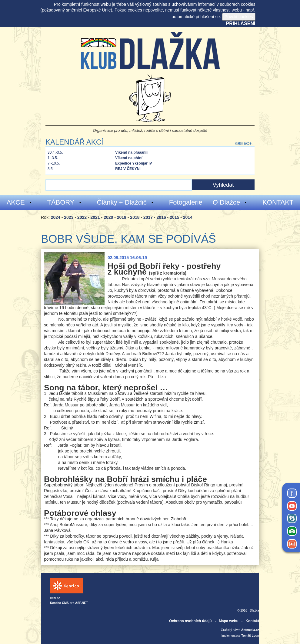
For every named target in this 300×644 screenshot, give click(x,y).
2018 (135, 217)
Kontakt (252, 621)
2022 (82, 217)
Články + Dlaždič (125, 202)
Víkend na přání (129, 158)
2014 (188, 217)
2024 (56, 217)
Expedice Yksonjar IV (133, 163)
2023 (69, 217)
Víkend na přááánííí (132, 152)
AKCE (20, 202)
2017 (148, 217)
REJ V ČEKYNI (128, 169)
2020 (108, 217)
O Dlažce (230, 202)
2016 (161, 217)
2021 (95, 217)
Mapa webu (229, 621)
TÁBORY (64, 202)
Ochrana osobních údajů (190, 621)
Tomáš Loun (250, 636)
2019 (122, 217)
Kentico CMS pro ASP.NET (69, 603)
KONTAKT (278, 202)
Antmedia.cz (250, 630)
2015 (174, 217)
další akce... (245, 143)
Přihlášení (241, 23)
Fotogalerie (186, 202)
